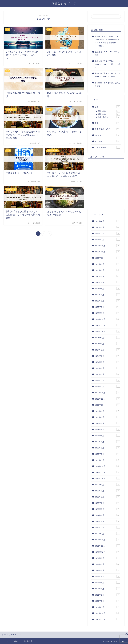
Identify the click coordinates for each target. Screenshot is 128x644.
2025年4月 (107, 295)
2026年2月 (107, 233)
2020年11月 (107, 619)
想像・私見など (109, 117)
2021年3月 (107, 595)
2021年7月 (107, 570)
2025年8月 (107, 270)
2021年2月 (107, 601)
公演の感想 (109, 111)
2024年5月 (107, 362)
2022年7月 (107, 497)
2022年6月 (107, 503)
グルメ (107, 123)
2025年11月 (107, 252)
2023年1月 (107, 460)
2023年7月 (107, 423)
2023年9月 (107, 411)
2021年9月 (107, 558)
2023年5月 (107, 435)
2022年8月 (107, 491)
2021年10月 (107, 552)
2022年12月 (107, 466)
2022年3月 (107, 521)
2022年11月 (107, 472)
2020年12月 (107, 613)
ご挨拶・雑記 (107, 147)
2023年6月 (107, 429)
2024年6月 (107, 356)
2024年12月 (107, 319)
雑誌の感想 (109, 114)
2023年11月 (107, 399)
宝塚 (107, 107)
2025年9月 (107, 264)
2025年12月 (107, 246)
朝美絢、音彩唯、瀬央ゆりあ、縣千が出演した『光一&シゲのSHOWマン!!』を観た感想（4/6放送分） (107, 41)
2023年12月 (107, 393)
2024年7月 (107, 350)
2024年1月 (107, 386)
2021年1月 (107, 607)
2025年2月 (107, 307)
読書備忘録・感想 (107, 129)
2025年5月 (107, 288)
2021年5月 (107, 582)
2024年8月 (107, 343)
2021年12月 (107, 540)
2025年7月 (107, 276)
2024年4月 (107, 368)
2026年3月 (107, 227)
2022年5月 (107, 509)
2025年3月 (107, 301)
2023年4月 (107, 442)
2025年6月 (107, 282)
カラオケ (107, 141)
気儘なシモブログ (64, 3)
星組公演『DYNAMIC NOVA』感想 (107, 53)
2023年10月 (107, 405)
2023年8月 (107, 417)
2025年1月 (107, 313)
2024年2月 (107, 380)
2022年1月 (107, 533)
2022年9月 (107, 484)
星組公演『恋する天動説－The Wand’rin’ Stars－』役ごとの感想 (107, 64)
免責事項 (27, 641)
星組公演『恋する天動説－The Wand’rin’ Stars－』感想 (107, 75)
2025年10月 (107, 258)
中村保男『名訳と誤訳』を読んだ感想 (107, 84)
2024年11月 (107, 325)
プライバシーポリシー (13, 641)
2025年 (14, 635)
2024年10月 (107, 331)
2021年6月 (107, 576)
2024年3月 (107, 374)
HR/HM (107, 135)
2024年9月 (107, 337)
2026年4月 (107, 221)
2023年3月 (107, 448)
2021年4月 (107, 589)
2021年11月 (107, 546)
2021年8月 (107, 564)
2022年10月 (107, 478)
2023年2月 (107, 454)
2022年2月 (107, 527)
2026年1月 (107, 239)
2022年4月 (107, 515)
